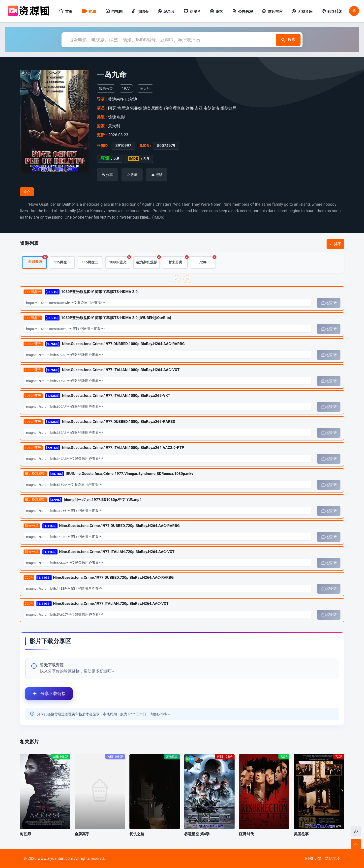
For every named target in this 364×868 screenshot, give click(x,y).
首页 (66, 12)
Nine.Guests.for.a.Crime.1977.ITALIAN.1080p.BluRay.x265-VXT (97, 396)
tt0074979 (166, 146)
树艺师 (25, 834)
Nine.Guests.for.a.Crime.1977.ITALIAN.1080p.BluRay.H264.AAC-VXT (102, 370)
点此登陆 (329, 303)
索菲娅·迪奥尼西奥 (147, 108)
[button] (341, 791)
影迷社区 (332, 12)
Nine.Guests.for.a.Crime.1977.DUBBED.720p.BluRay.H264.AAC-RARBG (102, 526)
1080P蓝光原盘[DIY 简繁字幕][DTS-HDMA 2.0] (81, 292)
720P (207, 260)
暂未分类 (178, 260)
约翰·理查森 (174, 108)
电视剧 (114, 12)
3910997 (123, 146)
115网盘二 (90, 262)
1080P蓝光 (120, 260)
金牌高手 (82, 834)
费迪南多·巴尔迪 (122, 99)
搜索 (288, 40)
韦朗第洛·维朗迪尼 (220, 108)
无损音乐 (302, 12)
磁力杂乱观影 (148, 260)
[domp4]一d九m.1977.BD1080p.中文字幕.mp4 (83, 500)
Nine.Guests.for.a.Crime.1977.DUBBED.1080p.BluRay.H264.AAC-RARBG (104, 344)
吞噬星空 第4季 (197, 834)
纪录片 (166, 12)
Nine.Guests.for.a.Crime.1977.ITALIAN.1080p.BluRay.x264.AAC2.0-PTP (104, 448)
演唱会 (140, 12)
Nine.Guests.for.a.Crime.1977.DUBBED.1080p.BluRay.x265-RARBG (99, 422)
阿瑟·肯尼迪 (119, 108)
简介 (27, 192)
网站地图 (333, 858)
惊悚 (112, 117)
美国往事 (301, 834)
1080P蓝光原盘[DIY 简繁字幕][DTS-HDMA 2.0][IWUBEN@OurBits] (97, 318)
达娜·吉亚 (194, 108)
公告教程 (243, 12)
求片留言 (272, 12)
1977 (126, 88)
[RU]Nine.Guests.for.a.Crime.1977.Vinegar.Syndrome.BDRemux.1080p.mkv (108, 474)
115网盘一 (62, 262)
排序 (335, 244)
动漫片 (192, 12)
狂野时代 (246, 834)
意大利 (145, 88)
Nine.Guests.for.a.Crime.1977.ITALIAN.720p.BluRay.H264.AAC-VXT (99, 552)
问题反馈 (313, 858)
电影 (89, 12)
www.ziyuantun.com (55, 858)
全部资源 (37, 260)
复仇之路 (137, 834)
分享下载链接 (45, 694)
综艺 (216, 12)
